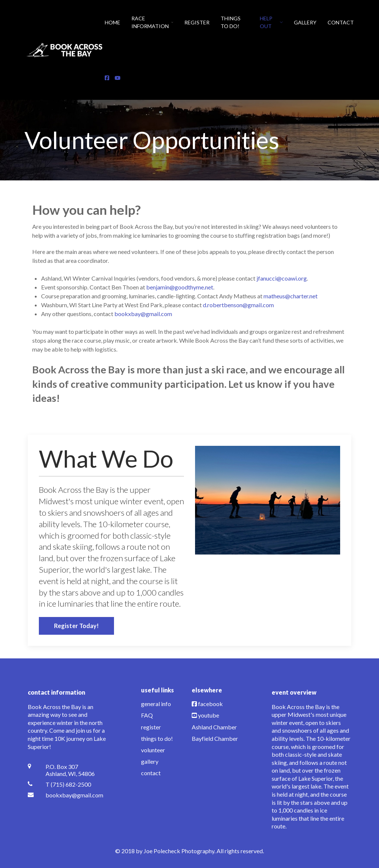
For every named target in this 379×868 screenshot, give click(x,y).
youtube (209, 715)
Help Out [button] (271, 22)
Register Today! (76, 626)
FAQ (147, 715)
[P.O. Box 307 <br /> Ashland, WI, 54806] (68, 770)
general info (156, 704)
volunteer (153, 750)
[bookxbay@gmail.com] (68, 795)
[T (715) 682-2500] (68, 784)
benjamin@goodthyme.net (180, 287)
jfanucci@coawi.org (282, 278)
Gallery (305, 22)
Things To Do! (231, 22)
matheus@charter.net (291, 296)
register (151, 727)
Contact (341, 22)
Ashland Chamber (214, 727)
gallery (150, 761)
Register (197, 22)
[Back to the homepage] (65, 50)
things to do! (157, 738)
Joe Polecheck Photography (179, 851)
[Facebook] (107, 78)
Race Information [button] (152, 22)
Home (113, 22)
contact (151, 773)
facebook (210, 704)
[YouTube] (118, 78)
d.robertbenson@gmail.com (238, 305)
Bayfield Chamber (215, 738)
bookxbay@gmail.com (143, 314)
